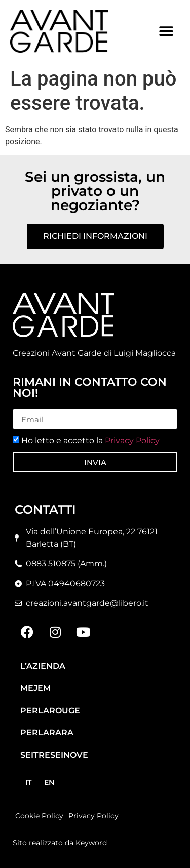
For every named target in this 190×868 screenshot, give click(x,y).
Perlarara (47, 733)
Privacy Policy (132, 441)
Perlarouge (50, 710)
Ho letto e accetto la (90, 441)
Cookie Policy (39, 816)
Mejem (35, 688)
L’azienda (43, 666)
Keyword (91, 843)
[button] (166, 31)
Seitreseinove (54, 755)
